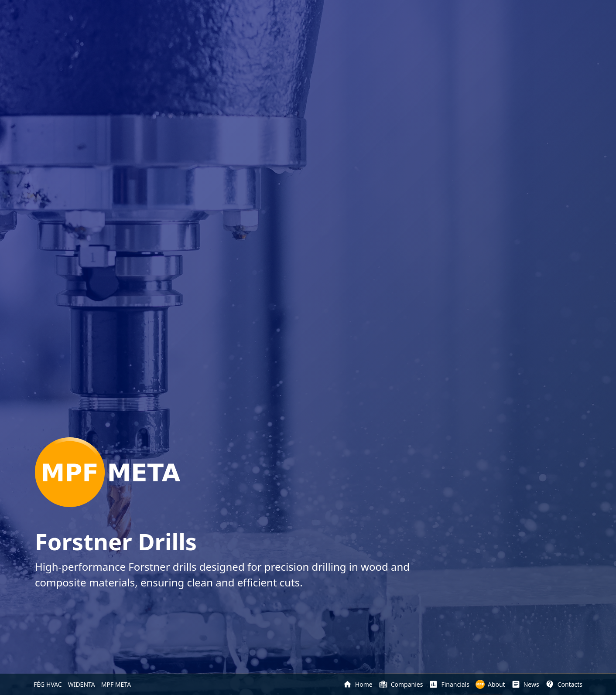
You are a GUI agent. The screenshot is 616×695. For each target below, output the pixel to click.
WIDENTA (82, 684)
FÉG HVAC (48, 684)
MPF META (116, 684)
